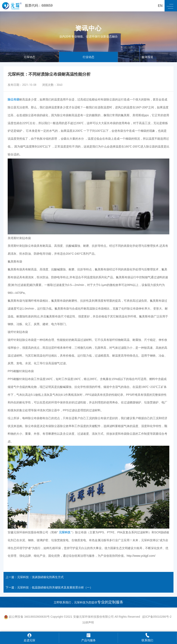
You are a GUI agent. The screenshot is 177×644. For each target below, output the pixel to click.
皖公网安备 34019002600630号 (27, 617)
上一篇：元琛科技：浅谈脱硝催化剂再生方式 (35, 577)
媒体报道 (147, 57)
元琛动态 (29, 57)
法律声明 (88, 622)
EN (160, 6)
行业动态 (88, 57)
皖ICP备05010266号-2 (157, 617)
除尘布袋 (13, 99)
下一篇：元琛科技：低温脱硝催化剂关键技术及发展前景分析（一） (49, 587)
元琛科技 (65, 532)
